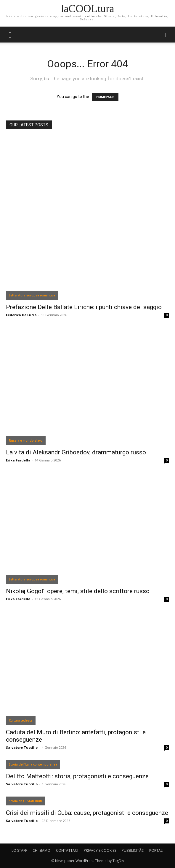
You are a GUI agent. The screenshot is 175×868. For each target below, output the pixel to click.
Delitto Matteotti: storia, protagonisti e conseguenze (77, 776)
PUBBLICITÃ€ (133, 850)
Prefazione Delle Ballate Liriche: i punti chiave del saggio (84, 307)
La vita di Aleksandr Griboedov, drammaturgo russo (76, 452)
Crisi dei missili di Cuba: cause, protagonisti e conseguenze (87, 813)
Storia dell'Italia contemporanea (33, 764)
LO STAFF (19, 850)
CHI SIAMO (41, 850)
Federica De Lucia (21, 315)
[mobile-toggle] (10, 35)
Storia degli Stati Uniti (25, 801)
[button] (167, 35)
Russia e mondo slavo (26, 440)
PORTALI (156, 850)
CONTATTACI (67, 850)
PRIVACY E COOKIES (100, 850)
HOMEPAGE (105, 97)
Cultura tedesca (21, 720)
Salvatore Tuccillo (22, 747)
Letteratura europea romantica (32, 295)
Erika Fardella (18, 460)
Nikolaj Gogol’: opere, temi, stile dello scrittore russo (78, 591)
